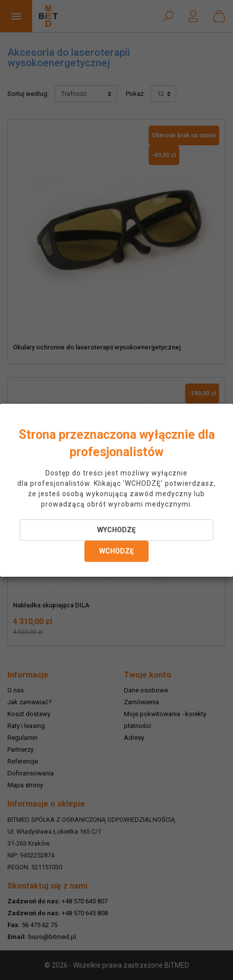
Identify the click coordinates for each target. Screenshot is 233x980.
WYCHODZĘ (116, 530)
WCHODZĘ (116, 551)
